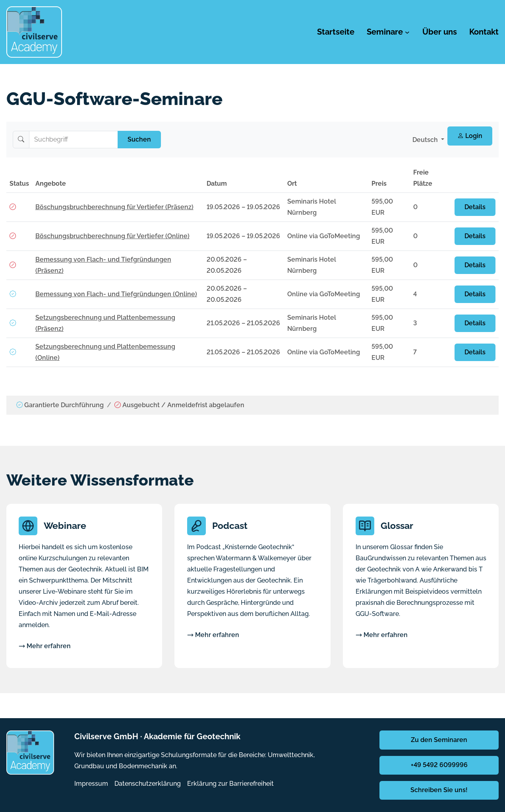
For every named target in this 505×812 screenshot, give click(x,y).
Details (475, 207)
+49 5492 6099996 (439, 765)
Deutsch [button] (426, 140)
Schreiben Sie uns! (439, 790)
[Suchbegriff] (74, 140)
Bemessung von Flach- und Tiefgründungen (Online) (116, 294)
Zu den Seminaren (439, 740)
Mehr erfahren (45, 646)
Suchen (139, 139)
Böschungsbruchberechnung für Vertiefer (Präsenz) (114, 207)
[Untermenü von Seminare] (407, 32)
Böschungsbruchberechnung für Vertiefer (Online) (112, 236)
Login (470, 136)
